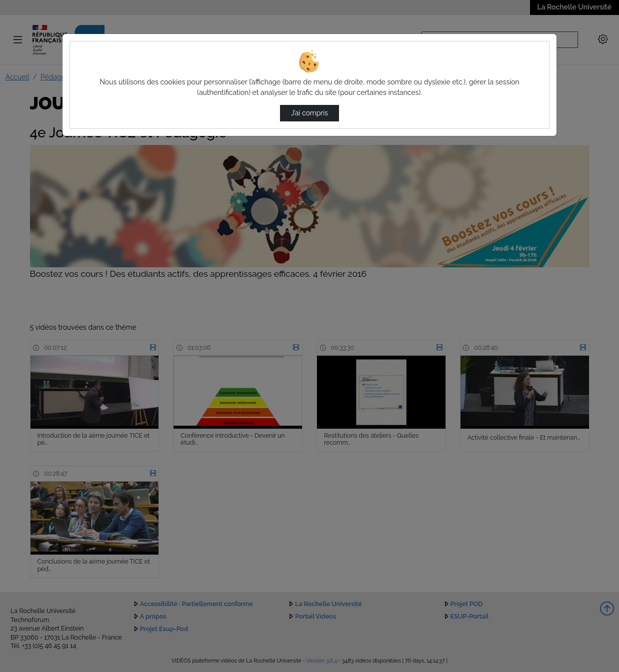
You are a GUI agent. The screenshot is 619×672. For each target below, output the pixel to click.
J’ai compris (309, 113)
